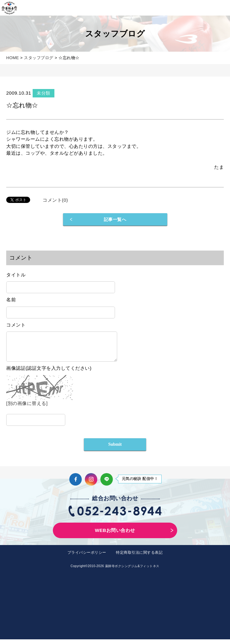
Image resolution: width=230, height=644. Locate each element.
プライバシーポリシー (87, 557)
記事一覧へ (115, 219)
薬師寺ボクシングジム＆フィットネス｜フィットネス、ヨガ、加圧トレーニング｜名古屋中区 (9, 8)
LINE (107, 484)
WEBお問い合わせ (115, 535)
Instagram (91, 484)
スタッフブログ (39, 58)
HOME (13, 58)
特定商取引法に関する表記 (139, 557)
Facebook (76, 484)
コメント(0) (55, 200)
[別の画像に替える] (27, 408)
